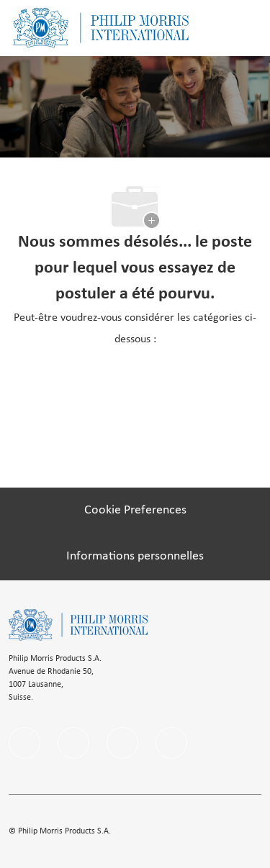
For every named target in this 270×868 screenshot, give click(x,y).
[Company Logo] (101, 28)
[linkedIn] (73, 743)
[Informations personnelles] (135, 557)
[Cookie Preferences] (135, 511)
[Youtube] (171, 743)
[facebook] (24, 743)
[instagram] (122, 743)
